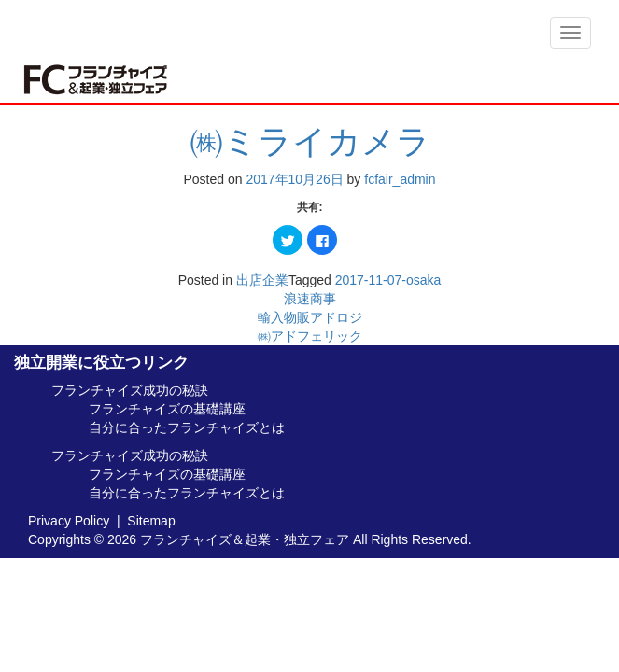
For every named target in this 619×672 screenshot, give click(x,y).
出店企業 (262, 280)
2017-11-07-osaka (388, 280)
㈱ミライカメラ (310, 141)
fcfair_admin (400, 179)
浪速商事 (310, 299)
